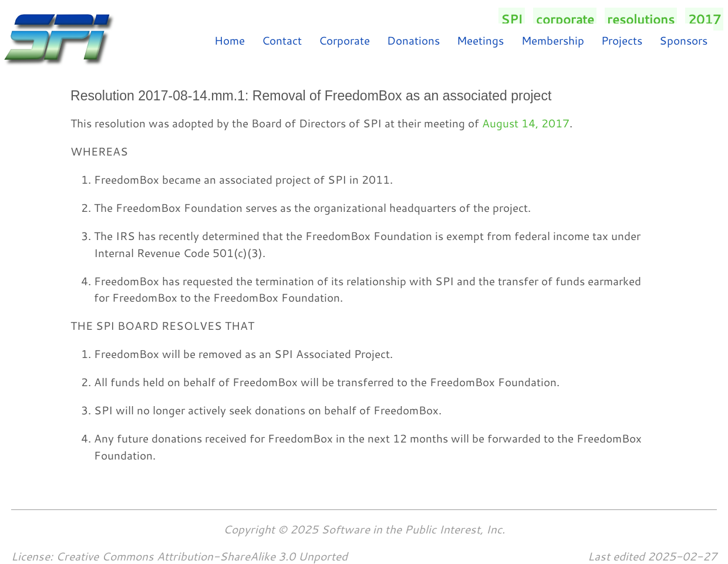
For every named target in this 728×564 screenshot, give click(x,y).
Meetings (480, 40)
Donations (413, 40)
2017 (705, 19)
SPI (512, 19)
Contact (282, 40)
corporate (565, 19)
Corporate (344, 40)
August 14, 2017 (526, 123)
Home (230, 40)
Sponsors (683, 40)
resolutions (641, 19)
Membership (553, 40)
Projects (622, 40)
